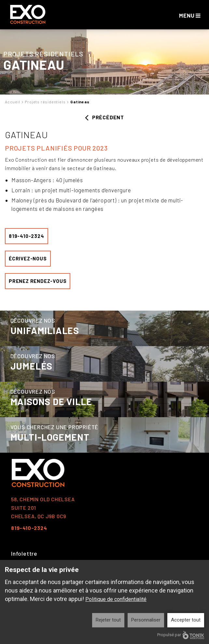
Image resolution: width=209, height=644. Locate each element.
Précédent (104, 117)
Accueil (13, 102)
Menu (190, 15)
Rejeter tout (108, 620)
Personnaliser (146, 620)
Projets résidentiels (45, 102)
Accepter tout (186, 620)
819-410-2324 (27, 236)
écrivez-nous (28, 258)
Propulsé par (181, 635)
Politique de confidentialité (116, 599)
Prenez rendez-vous (38, 281)
